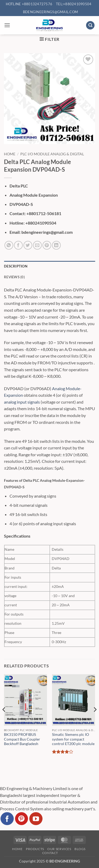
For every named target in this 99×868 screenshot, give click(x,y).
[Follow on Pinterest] (22, 819)
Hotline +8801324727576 (29, 4)
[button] (7, 25)
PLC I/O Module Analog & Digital (52, 154)
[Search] (90, 25)
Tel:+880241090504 (74, 4)
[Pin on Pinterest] (47, 245)
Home (10, 154)
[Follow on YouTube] (36, 819)
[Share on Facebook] (18, 245)
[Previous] (4, 720)
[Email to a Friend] (37, 245)
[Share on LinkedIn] (56, 245)
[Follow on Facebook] (7, 819)
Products (35, 849)
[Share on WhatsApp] (9, 245)
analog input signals (22, 402)
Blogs (80, 849)
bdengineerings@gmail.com (50, 12)
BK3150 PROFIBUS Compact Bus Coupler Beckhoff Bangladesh (22, 739)
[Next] (95, 720)
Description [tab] (16, 266)
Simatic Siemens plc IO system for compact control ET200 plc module (73, 739)
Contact (50, 853)
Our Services (59, 849)
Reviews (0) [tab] (14, 277)
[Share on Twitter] (28, 245)
